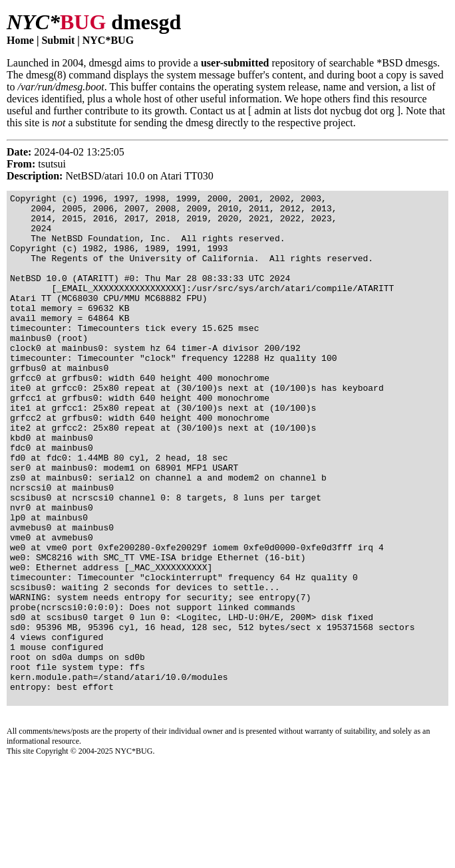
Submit (58, 40)
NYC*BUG (108, 40)
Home (20, 40)
